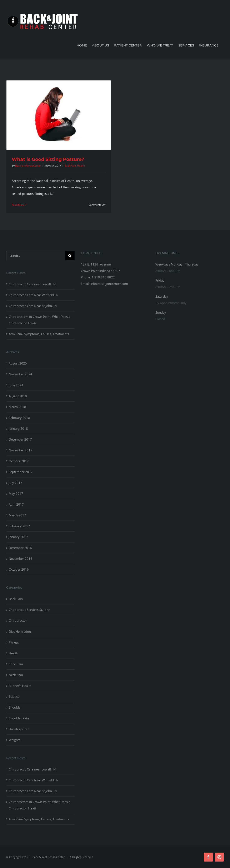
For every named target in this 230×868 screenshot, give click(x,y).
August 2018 (18, 396)
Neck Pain (16, 675)
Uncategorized (19, 729)
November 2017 (21, 450)
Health (81, 166)
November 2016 (21, 559)
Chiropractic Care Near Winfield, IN (34, 295)
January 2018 (18, 428)
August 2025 (18, 363)
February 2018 (19, 418)
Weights (14, 740)
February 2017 (19, 526)
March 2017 (17, 515)
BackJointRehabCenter (28, 166)
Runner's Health (20, 686)
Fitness (14, 642)
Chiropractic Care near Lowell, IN (32, 284)
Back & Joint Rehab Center (49, 857)
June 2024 (16, 385)
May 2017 (16, 493)
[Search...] (36, 256)
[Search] (70, 256)
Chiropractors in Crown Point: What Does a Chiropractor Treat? (39, 320)
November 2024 (21, 374)
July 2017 (16, 483)
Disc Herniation (20, 631)
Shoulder (15, 707)
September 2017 (21, 472)
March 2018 (17, 407)
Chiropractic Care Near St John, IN (33, 306)
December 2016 (20, 548)
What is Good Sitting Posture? (48, 159)
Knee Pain (16, 664)
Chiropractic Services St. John (29, 610)
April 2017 (16, 504)
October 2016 (19, 569)
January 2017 (18, 537)
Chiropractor (18, 620)
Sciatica (14, 696)
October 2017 (19, 461)
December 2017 (20, 439)
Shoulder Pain (19, 718)
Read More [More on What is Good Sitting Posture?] (18, 205)
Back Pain (70, 166)
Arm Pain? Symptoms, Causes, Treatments (39, 334)
